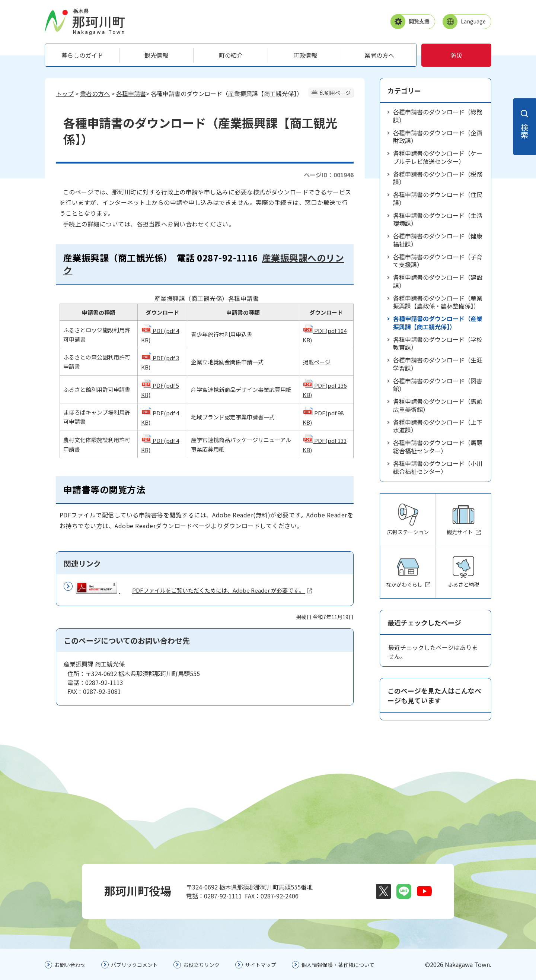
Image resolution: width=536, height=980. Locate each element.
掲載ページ (317, 362)
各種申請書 (131, 93)
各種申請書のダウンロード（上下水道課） (438, 426)
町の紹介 (231, 55)
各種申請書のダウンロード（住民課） (438, 199)
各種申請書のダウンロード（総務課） (438, 116)
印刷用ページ (335, 93)
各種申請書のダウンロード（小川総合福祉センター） (438, 467)
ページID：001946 (329, 175)
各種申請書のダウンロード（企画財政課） (438, 137)
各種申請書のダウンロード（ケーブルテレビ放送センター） (438, 157)
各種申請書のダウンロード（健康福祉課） (438, 240)
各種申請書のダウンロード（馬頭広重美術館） (438, 405)
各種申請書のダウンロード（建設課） (438, 281)
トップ (65, 93)
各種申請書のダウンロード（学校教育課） (438, 343)
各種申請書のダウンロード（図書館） (438, 385)
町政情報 (305, 55)
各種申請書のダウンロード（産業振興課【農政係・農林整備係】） (438, 302)
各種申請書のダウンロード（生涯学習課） (438, 364)
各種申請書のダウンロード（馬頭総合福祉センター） (438, 447)
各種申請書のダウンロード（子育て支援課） (438, 261)
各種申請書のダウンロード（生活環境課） (438, 219)
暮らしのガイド (82, 55)
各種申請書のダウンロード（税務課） (438, 178)
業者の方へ (379, 55)
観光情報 (156, 55)
